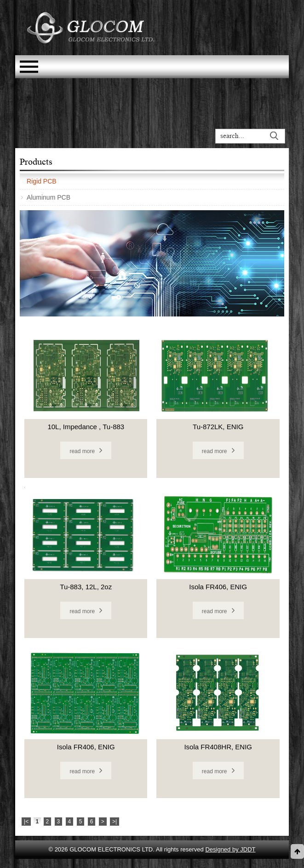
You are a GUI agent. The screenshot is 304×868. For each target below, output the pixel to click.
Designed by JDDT (230, 849)
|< (26, 822)
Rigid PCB (42, 181)
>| (115, 822)
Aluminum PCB (49, 197)
